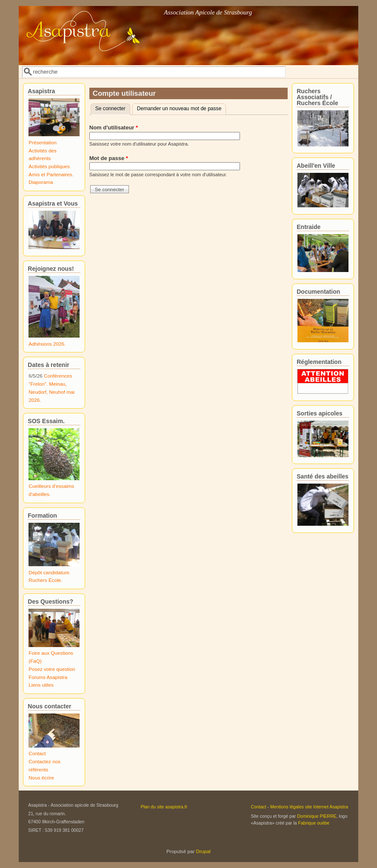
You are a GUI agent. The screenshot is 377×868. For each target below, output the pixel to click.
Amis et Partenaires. (51, 174)
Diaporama (41, 182)
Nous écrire (41, 778)
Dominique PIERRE (317, 816)
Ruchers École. (45, 580)
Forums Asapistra (48, 677)
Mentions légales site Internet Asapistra (309, 807)
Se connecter (113, 108)
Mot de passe (109, 158)
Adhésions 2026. (47, 344)
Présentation (43, 142)
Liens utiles (41, 685)
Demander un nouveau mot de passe (179, 109)
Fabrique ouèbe (314, 823)
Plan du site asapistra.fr (164, 807)
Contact (37, 753)
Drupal (203, 851)
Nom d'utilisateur (114, 127)
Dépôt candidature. (50, 572)
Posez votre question (52, 669)
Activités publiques (49, 166)
